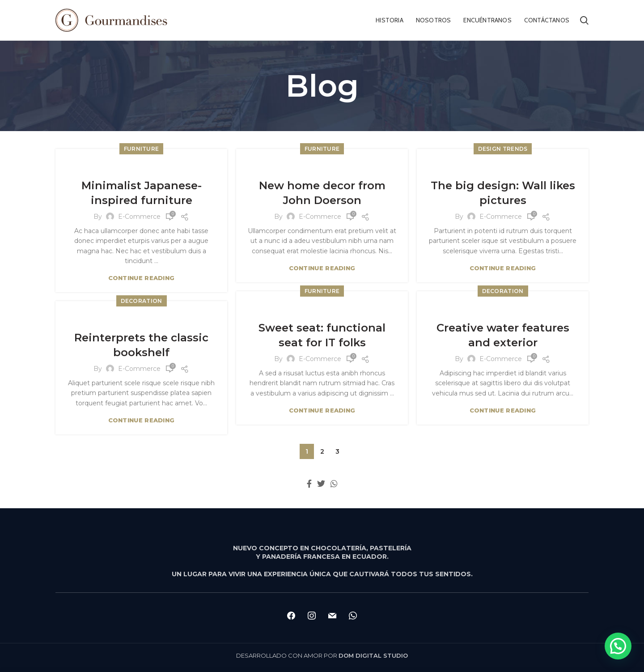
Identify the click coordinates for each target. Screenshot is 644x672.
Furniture (142, 149)
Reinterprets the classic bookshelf (141, 345)
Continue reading (142, 278)
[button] (618, 646)
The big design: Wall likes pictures (503, 193)
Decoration (503, 291)
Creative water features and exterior (503, 335)
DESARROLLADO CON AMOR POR (322, 655)
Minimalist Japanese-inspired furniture (142, 193)
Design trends (503, 149)
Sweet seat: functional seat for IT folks (322, 335)
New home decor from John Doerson (322, 193)
